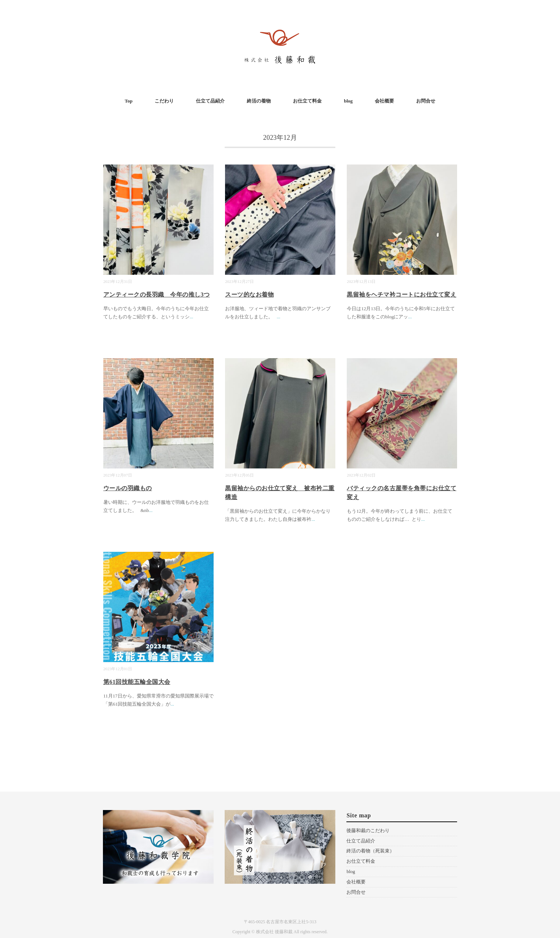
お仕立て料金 (307, 101)
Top (129, 101)
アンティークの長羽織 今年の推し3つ (157, 295)
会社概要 (384, 101)
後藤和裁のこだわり (368, 830)
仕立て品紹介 (210, 101)
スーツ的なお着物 (249, 295)
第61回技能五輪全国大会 (137, 682)
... (191, 317)
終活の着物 (259, 101)
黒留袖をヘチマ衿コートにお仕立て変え (402, 295)
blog (348, 101)
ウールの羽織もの (128, 488)
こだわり (164, 101)
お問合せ (426, 101)
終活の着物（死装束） (370, 851)
